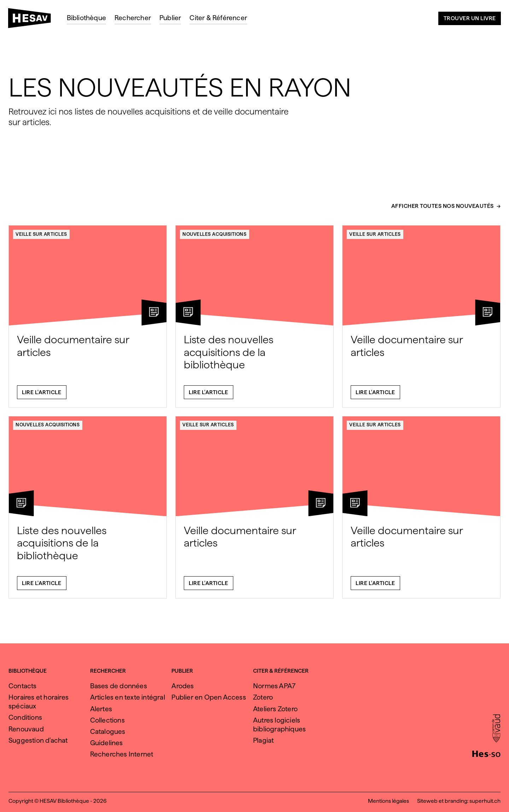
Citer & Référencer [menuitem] (218, 18)
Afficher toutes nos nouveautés (443, 210)
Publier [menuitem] (170, 18)
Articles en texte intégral (128, 697)
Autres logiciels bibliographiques (279, 725)
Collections (107, 720)
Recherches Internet (122, 754)
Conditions (25, 717)
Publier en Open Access (209, 697)
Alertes (101, 709)
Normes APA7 (274, 686)
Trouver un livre (470, 18)
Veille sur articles (41, 238)
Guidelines (107, 743)
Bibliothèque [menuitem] (86, 18)
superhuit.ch (485, 801)
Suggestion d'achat (38, 740)
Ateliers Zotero (275, 709)
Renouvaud (26, 729)
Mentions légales (388, 801)
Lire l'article (42, 396)
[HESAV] (32, 20)
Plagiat (263, 740)
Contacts (23, 686)
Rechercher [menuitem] (133, 18)
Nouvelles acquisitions (214, 238)
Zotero (263, 697)
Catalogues (108, 732)
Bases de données (119, 686)
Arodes (183, 686)
